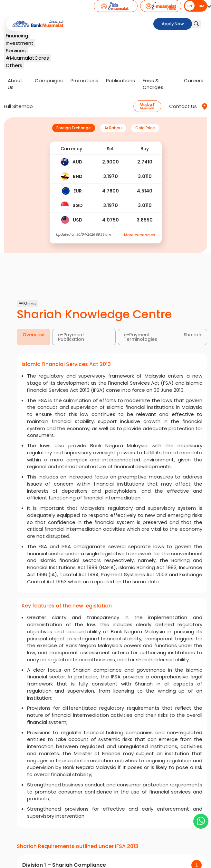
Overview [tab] (33, 335)
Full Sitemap (18, 106)
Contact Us (183, 106)
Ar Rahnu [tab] (113, 128)
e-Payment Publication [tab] (71, 337)
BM (201, 6)
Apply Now (173, 24)
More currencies (140, 235)
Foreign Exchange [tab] (74, 128)
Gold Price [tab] (145, 128)
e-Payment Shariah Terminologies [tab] (163, 337)
